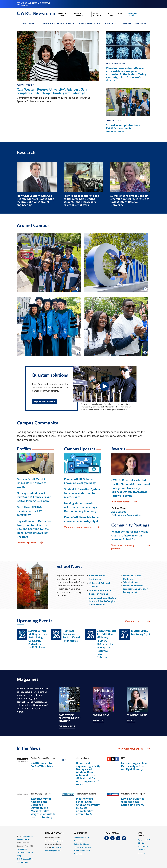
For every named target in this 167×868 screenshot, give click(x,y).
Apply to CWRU (144, 840)
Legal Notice (22, 852)
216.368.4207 (56, 847)
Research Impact (62, 14)
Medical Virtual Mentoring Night (141, 633)
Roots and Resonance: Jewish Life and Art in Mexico (71, 636)
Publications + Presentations (126, 515)
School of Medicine (133, 586)
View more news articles (131, 749)
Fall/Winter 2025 (67, 726)
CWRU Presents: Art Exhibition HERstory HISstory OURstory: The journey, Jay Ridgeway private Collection (106, 644)
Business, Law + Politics (89, 23)
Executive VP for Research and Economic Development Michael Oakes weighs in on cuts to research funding (43, 808)
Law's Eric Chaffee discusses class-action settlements (133, 802)
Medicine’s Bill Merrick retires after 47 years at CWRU (32, 483)
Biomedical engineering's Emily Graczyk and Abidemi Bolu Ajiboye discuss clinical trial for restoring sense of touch (88, 774)
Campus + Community (78, 14)
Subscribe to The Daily (82, 847)
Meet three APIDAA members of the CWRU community (31, 511)
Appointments (119, 512)
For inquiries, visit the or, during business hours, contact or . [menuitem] (54, 844)
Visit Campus (143, 846)
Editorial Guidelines (81, 844)
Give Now (142, 843)
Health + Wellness (29, 23)
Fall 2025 (131, 721)
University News (114, 120)
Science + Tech (112, 23)
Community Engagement (135, 23)
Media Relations (98, 14)
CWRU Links (141, 835)
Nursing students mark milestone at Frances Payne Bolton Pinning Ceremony (34, 497)
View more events (138, 621)
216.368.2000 (22, 849)
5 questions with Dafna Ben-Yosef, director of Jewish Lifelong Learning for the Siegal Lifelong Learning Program (35, 529)
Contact (122, 14)
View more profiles (30, 543)
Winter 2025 (99, 721)
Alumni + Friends (25, 85)
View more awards (124, 502)
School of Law (131, 582)
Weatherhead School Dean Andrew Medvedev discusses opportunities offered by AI (88, 806)
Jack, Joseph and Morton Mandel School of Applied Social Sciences (103, 601)
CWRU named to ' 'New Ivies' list (42, 766)
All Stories (111, 14)
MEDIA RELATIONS (54, 833)
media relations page (53, 841)
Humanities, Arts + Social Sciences (58, 23)
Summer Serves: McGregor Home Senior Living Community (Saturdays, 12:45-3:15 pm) (38, 639)
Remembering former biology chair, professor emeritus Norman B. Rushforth (130, 536)
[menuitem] (29, 23)
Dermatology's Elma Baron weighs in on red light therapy (134, 766)
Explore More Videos (44, 402)
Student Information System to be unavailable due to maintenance (82, 493)
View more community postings (131, 547)
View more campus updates (82, 527)
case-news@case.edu (53, 851)
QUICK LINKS (81, 833)
